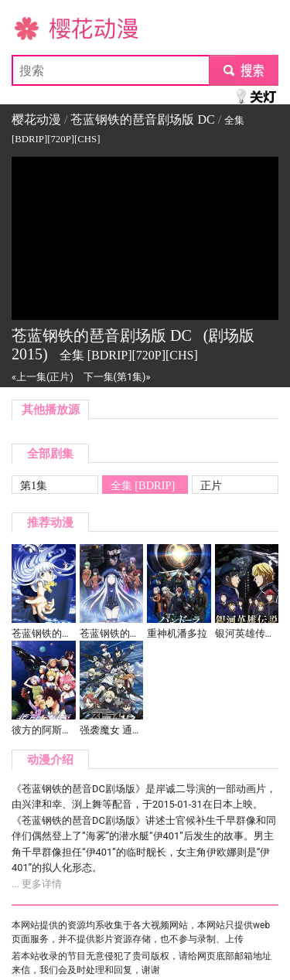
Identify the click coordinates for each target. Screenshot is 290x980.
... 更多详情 (37, 884)
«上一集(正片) (43, 377)
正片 (211, 485)
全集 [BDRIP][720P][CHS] (143, 487)
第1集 (34, 485)
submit (243, 70)
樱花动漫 (36, 27)
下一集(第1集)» (117, 377)
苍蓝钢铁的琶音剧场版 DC (142, 119)
